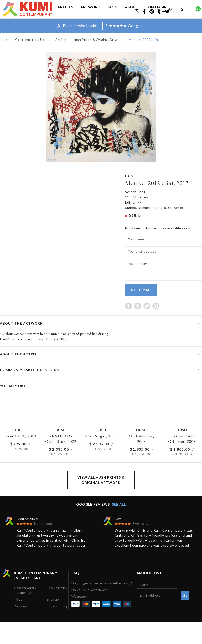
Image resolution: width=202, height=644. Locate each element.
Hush (130, 185)
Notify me (141, 299)
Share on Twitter (147, 316)
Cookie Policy (57, 597)
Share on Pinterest (156, 316)
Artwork (90, 11)
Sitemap (53, 609)
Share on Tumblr (138, 316)
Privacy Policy (57, 616)
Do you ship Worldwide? (90, 599)
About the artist (18, 364)
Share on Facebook (129, 316)
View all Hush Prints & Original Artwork (101, 489)
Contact (155, 11)
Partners (20, 616)
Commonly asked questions (29, 379)
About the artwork (21, 333)
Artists (65, 11)
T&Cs (18, 609)
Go (185, 605)
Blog (113, 11)
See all (119, 514)
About (132, 11)
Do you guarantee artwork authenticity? (102, 593)
